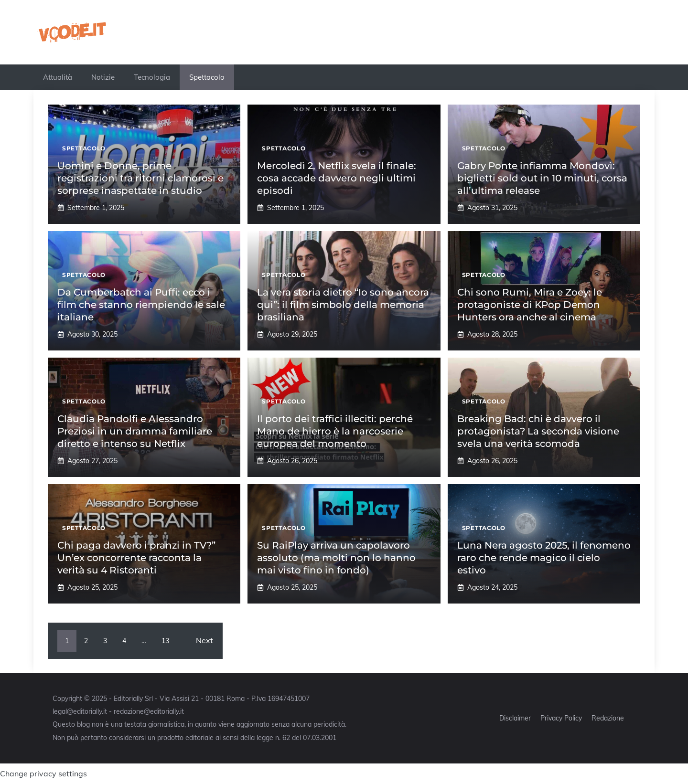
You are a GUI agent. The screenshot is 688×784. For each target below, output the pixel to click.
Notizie (103, 77)
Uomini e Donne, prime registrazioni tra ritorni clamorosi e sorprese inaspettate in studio (140, 178)
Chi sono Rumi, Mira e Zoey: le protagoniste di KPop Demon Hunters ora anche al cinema (530, 305)
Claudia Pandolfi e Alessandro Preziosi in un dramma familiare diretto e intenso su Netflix (135, 431)
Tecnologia (152, 77)
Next (204, 640)
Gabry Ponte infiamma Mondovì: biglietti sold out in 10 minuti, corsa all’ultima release (542, 178)
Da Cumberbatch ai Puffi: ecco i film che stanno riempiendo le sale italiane (141, 305)
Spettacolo (207, 77)
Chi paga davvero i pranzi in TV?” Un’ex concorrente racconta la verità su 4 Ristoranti (136, 558)
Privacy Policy (561, 718)
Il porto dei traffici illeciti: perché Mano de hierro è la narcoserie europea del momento (335, 431)
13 (165, 641)
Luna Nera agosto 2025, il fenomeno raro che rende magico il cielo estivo (544, 558)
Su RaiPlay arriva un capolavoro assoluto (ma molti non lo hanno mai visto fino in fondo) (336, 558)
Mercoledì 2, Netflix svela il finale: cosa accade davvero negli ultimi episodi (337, 178)
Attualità (58, 77)
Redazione (608, 718)
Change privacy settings (43, 773)
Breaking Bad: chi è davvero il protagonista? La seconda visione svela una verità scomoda (538, 431)
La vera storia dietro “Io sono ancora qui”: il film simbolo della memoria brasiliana (343, 305)
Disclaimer (515, 718)
